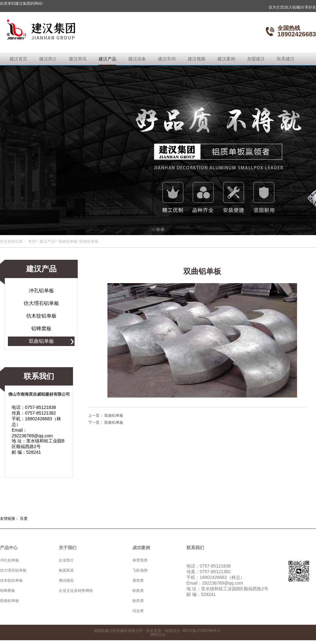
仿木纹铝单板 (41, 316)
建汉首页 (18, 59)
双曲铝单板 (68, 241)
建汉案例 (226, 59)
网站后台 (158, 635)
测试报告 (66, 580)
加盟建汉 (256, 59)
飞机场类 (140, 570)
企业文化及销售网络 (76, 591)
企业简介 (66, 560)
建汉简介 (48, 59)
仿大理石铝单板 (41, 303)
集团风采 (66, 570)
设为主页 (277, 7)
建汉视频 (197, 59)
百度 (24, 519)
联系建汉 (286, 59)
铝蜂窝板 (41, 328)
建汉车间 (167, 59)
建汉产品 (107, 59)
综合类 (138, 611)
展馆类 (138, 580)
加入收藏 (293, 7)
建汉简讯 (78, 59)
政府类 (138, 601)
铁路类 (138, 591)
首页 (32, 241)
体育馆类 (140, 560)
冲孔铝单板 (41, 291)
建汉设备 (137, 59)
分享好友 (308, 7)
